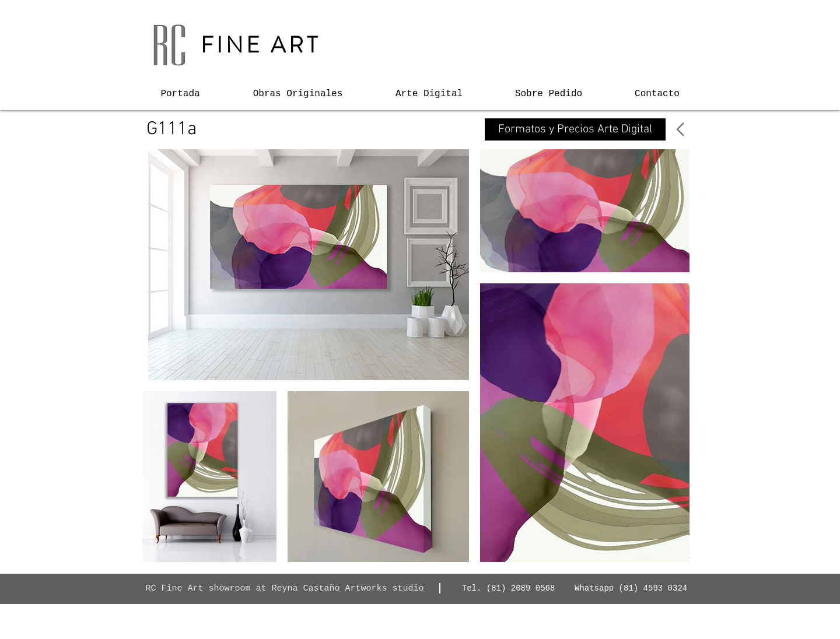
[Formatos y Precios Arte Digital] (575, 129)
